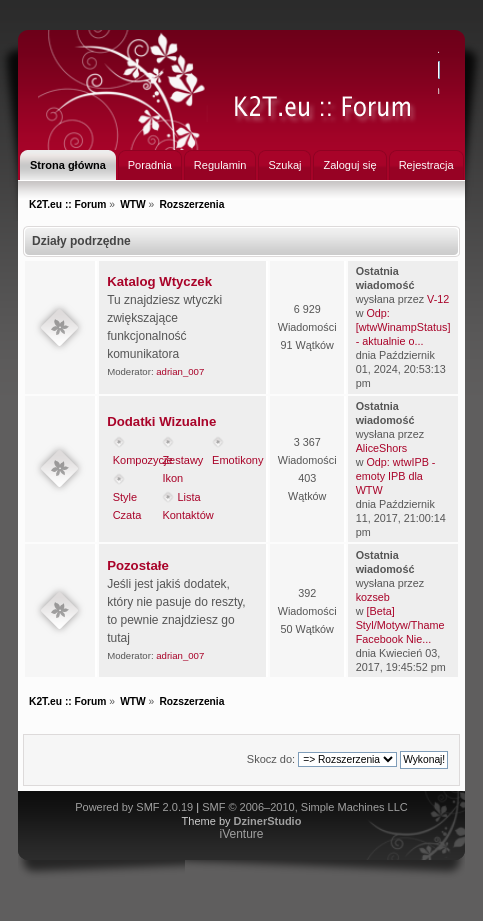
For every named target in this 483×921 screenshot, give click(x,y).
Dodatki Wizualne (161, 421)
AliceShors (382, 448)
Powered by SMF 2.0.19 (134, 807)
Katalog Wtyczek (159, 281)
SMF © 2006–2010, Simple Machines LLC (305, 807)
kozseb (373, 597)
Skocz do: (271, 759)
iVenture (241, 834)
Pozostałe (138, 565)
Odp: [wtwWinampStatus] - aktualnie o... (403, 327)
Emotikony (237, 460)
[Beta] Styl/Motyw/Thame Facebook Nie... (400, 625)
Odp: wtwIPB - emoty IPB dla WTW (396, 476)
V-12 (438, 299)
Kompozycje (143, 460)
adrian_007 (180, 371)
